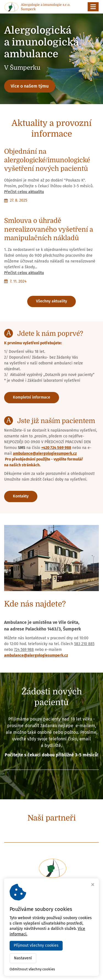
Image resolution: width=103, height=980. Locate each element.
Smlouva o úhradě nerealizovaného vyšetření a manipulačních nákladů (49, 229)
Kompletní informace (32, 397)
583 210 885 (84, 644)
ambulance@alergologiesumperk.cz (45, 454)
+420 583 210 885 (54, 909)
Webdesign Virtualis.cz (51, 972)
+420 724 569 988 (56, 448)
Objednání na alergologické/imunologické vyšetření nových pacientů (47, 160)
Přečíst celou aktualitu (24, 192)
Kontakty (21, 496)
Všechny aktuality (51, 301)
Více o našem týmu (30, 86)
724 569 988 (24, 650)
